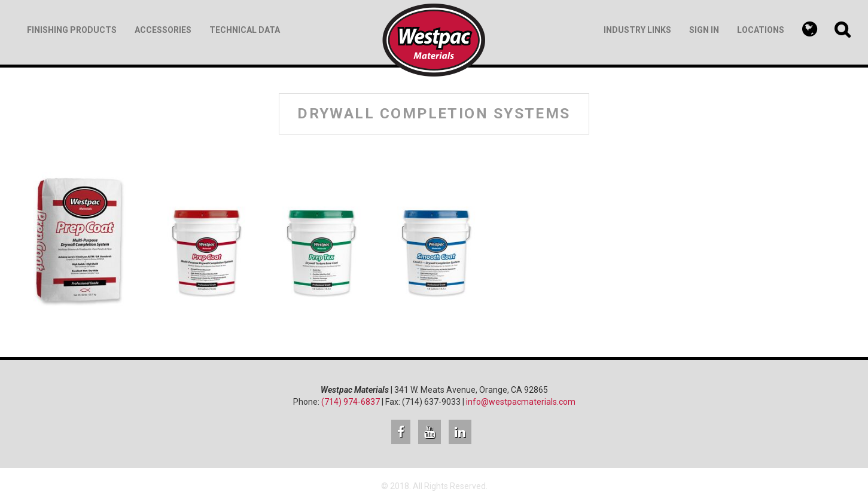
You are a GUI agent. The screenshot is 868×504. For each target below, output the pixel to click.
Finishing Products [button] (72, 30)
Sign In (704, 30)
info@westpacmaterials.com (521, 402)
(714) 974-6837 (351, 402)
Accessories (163, 30)
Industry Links (637, 30)
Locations (761, 30)
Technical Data (245, 30)
